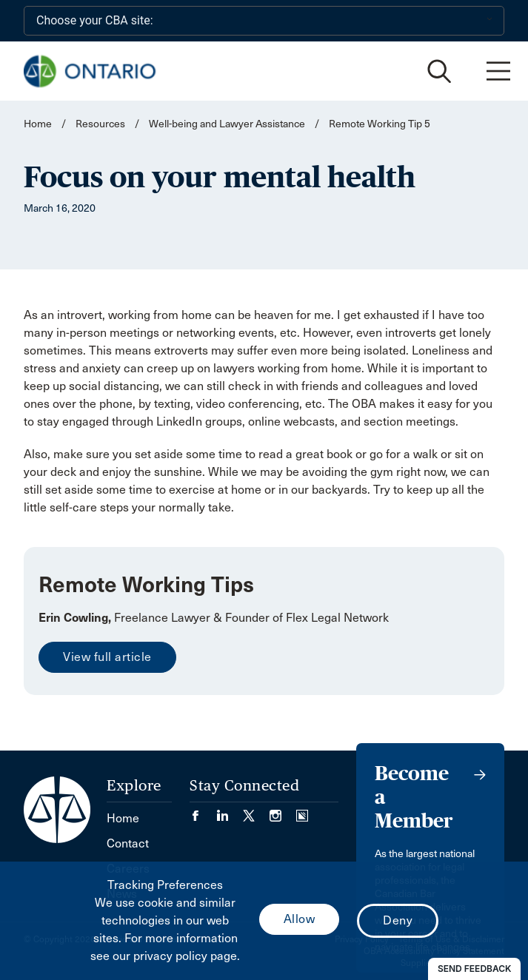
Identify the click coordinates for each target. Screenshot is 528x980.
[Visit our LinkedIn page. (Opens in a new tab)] (230, 811)
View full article (107, 657)
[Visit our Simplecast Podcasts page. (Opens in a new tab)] (302, 811)
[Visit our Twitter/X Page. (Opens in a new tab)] (256, 811)
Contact (128, 843)
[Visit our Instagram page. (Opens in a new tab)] (283, 811)
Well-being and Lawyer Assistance (227, 124)
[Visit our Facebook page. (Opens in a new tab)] (203, 811)
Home (38, 124)
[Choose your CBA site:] (264, 21)
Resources (100, 124)
